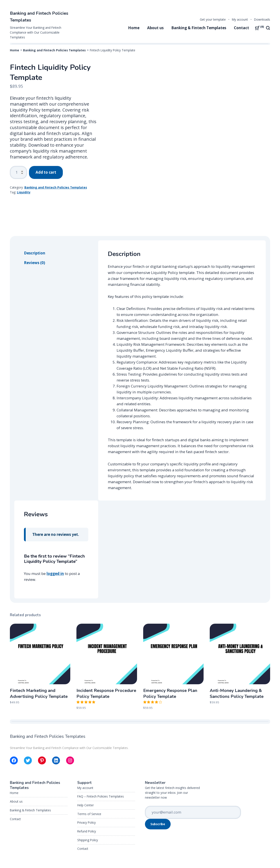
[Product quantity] (19, 172)
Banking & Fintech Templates (199, 28)
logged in (55, 548)
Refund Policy (87, 806)
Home (134, 28)
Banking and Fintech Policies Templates (54, 50)
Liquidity (24, 192)
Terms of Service (89, 789)
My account (240, 19)
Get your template (213, 19)
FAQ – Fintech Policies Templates (101, 771)
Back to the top (255, 856)
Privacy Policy (87, 797)
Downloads (262, 19)
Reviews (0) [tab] (34, 237)
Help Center (86, 780)
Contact (241, 28)
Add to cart (46, 172)
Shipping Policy (88, 815)
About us (155, 28)
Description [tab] (35, 228)
